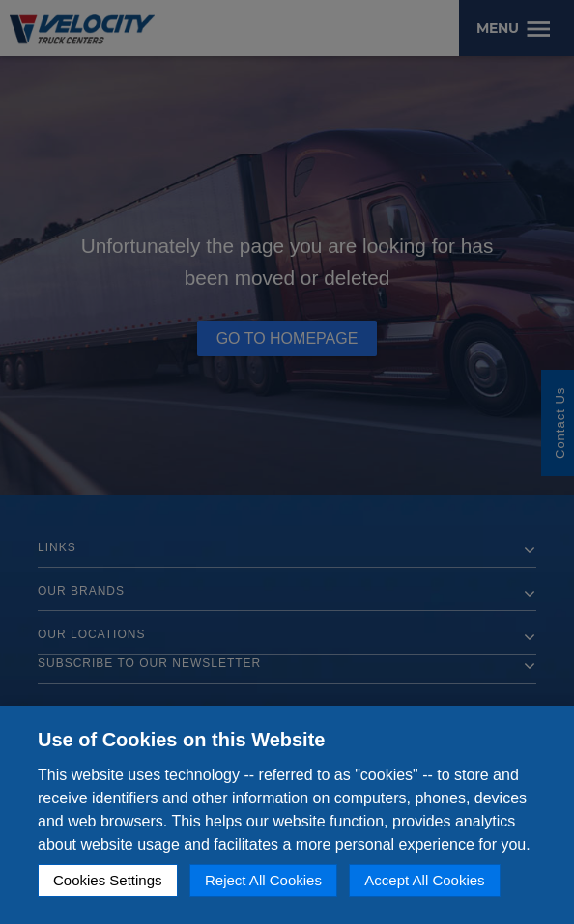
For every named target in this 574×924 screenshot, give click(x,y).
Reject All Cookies (263, 880)
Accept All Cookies (424, 880)
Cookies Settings (108, 880)
